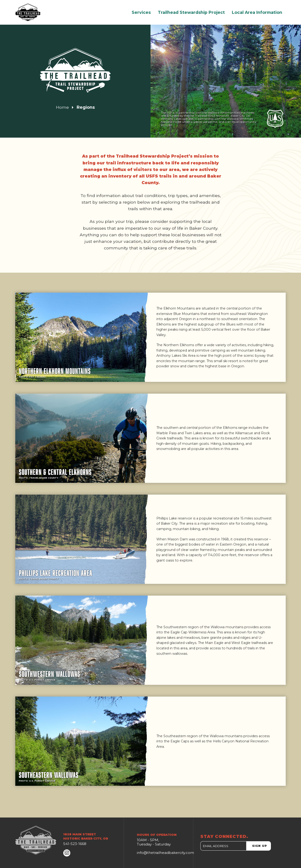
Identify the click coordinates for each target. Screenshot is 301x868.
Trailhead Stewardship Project (191, 12)
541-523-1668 (75, 844)
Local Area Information (257, 12)
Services (141, 12)
